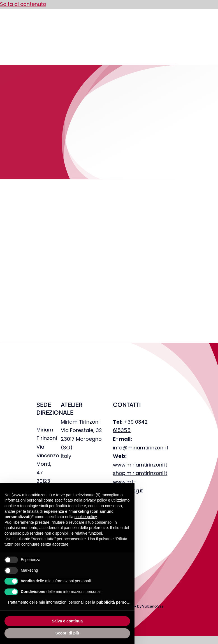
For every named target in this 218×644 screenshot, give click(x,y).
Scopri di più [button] (67, 633)
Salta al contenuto (23, 4)
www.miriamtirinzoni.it (140, 465)
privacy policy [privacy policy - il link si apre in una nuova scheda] (95, 500)
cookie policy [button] (86, 517)
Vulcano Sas (153, 606)
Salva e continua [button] (67, 621)
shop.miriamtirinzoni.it (140, 473)
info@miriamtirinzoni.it (141, 448)
